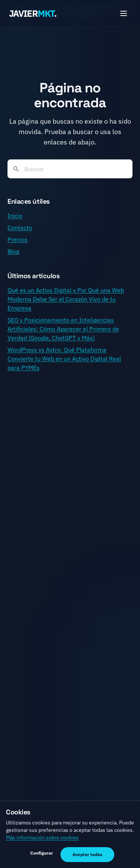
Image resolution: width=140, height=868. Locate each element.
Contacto (20, 228)
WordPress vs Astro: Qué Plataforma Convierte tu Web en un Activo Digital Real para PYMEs (64, 359)
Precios (18, 239)
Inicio (15, 216)
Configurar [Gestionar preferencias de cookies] (42, 853)
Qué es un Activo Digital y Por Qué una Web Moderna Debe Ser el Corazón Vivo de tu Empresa (66, 299)
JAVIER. (33, 13)
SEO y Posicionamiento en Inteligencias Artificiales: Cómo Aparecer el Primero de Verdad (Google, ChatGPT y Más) (63, 329)
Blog (13, 251)
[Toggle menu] (124, 13)
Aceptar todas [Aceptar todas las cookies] (87, 854)
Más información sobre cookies (42, 837)
